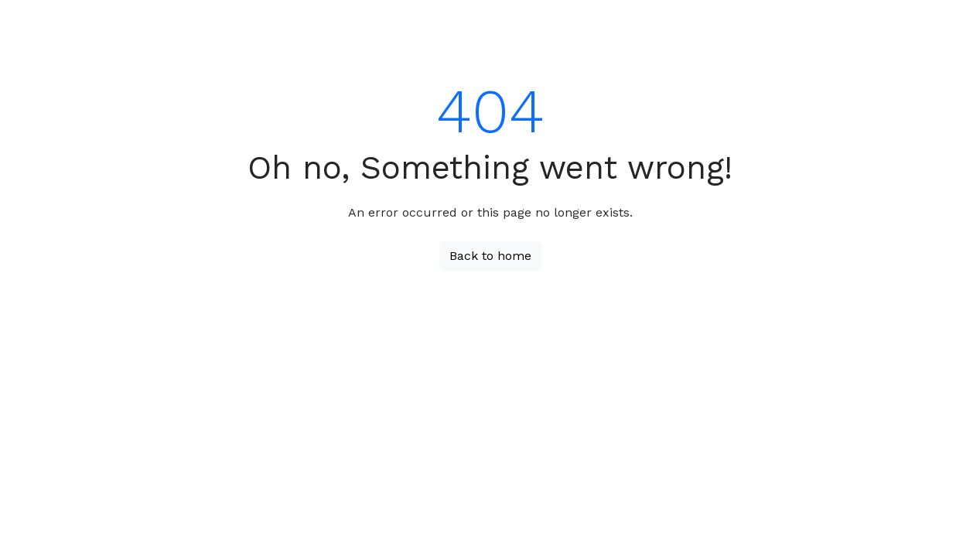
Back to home (490, 256)
